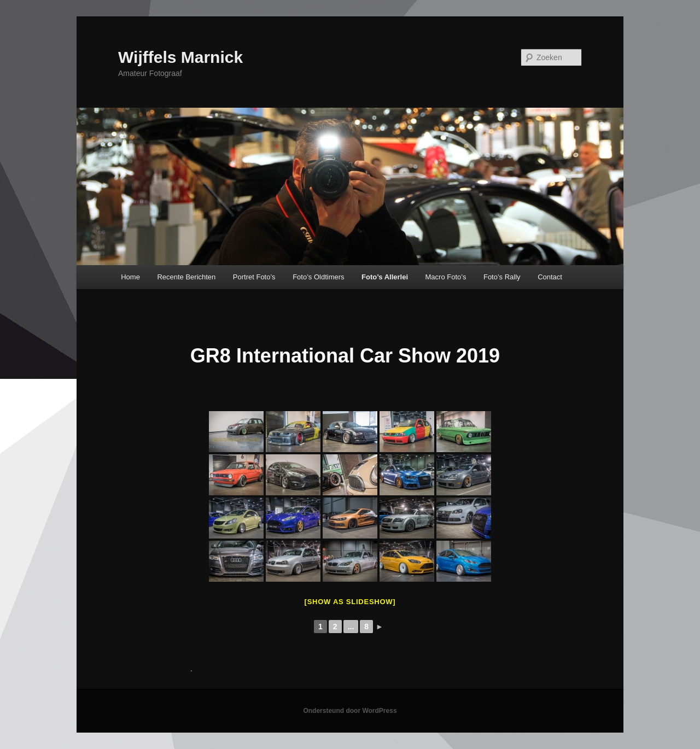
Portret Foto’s (254, 277)
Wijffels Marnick (180, 57)
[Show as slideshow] (350, 602)
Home (130, 277)
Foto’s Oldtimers (318, 277)
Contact (550, 277)
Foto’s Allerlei (385, 277)
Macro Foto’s (446, 277)
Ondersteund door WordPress (350, 711)
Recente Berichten (186, 277)
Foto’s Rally (502, 277)
